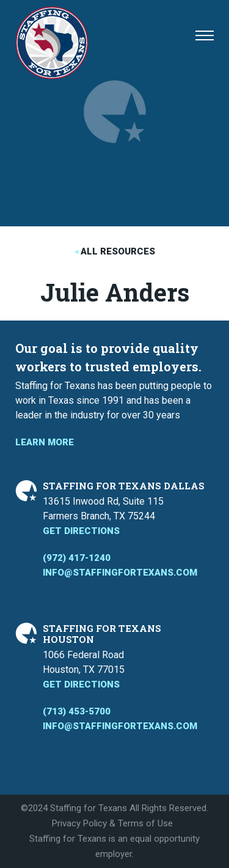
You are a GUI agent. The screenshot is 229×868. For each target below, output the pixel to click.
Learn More (45, 442)
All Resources (118, 251)
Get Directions (81, 531)
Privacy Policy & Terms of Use (112, 823)
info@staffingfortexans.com (120, 573)
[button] (205, 35)
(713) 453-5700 (77, 711)
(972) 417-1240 (77, 558)
